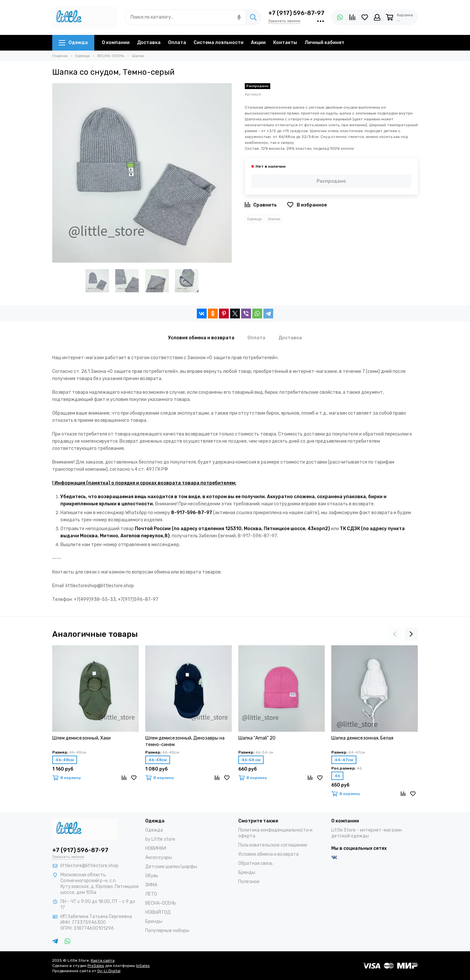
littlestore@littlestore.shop (89, 866)
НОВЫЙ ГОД (158, 912)
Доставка (149, 43)
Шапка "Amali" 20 (257, 738)
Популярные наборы (167, 931)
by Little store (160, 839)
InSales (143, 966)
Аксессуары (159, 857)
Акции (258, 43)
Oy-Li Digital (109, 971)
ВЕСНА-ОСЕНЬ (161, 903)
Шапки (274, 219)
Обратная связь (256, 863)
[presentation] (395, 634)
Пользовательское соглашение (273, 845)
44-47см (344, 760)
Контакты (285, 43)
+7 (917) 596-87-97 (296, 13)
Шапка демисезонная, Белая (362, 738)
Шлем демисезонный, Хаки (81, 738)
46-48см (65, 760)
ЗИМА (151, 885)
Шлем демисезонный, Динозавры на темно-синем (185, 741)
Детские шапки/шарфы (171, 867)
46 (337, 776)
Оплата (177, 43)
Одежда (73, 43)
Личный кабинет (324, 43)
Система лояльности (219, 43)
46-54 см (251, 760)
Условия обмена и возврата (268, 854)
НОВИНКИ (156, 848)
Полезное (249, 882)
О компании (116, 43)
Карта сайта (103, 960)
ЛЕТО (151, 894)
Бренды (154, 921)
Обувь (152, 876)
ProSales (96, 966)
